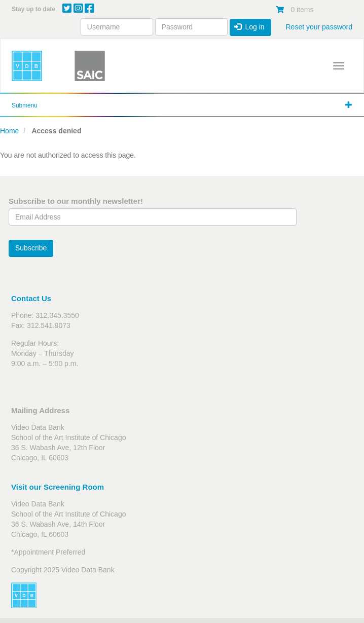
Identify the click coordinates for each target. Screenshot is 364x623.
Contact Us (31, 298)
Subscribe (31, 248)
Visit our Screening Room (58, 487)
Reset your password (319, 27)
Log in (249, 27)
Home (9, 131)
